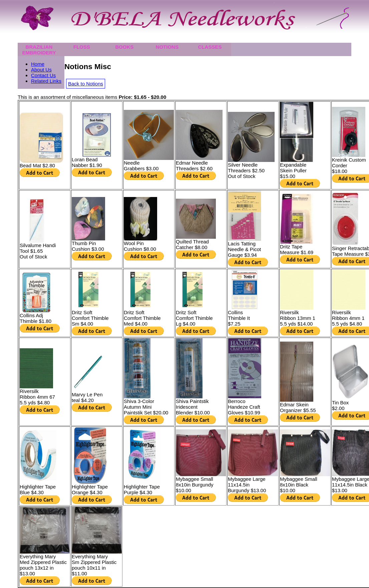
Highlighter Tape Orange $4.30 (90, 489)
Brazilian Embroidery (39, 50)
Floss (82, 47)
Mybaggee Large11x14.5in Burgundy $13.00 (247, 485)
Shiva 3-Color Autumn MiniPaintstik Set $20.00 (146, 407)
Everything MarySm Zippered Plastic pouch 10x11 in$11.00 (94, 565)
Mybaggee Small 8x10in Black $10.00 (299, 485)
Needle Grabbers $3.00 (141, 166)
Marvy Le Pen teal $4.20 (87, 397)
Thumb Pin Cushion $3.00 (88, 246)
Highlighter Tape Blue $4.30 (38, 489)
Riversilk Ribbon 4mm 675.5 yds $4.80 (37, 397)
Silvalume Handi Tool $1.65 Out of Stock (38, 251)
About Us (41, 70)
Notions (167, 47)
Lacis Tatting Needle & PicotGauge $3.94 (244, 249)
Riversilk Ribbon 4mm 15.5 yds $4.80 (348, 318)
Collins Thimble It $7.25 (239, 318)
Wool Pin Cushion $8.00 (140, 246)
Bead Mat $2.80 (37, 165)
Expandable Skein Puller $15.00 (293, 170)
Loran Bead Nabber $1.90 (87, 162)
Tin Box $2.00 (340, 405)
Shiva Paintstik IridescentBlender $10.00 (193, 407)
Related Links (46, 81)
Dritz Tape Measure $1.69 (297, 249)
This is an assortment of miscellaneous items (92, 97)
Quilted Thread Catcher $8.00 (192, 244)
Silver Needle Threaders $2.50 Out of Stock (246, 170)
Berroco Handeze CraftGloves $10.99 (244, 407)
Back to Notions (86, 84)
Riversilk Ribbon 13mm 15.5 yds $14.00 (298, 318)
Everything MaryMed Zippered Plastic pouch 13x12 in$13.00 (43, 565)
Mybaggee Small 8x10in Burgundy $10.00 (195, 485)
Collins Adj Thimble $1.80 (36, 318)
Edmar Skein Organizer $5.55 (298, 407)
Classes (210, 47)
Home (38, 64)
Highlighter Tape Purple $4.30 (142, 489)
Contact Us (43, 75)
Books (124, 47)
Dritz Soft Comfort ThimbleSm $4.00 (90, 318)
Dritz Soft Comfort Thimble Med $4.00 (142, 318)
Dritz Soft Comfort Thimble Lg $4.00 (194, 318)
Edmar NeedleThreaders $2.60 (194, 166)
